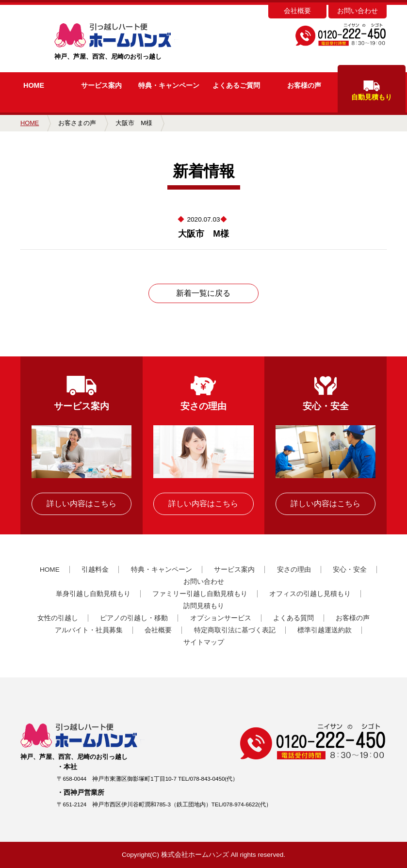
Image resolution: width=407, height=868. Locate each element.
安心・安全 (350, 570)
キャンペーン (169, 85)
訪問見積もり (204, 606)
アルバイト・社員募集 (89, 630)
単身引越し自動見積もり (93, 594)
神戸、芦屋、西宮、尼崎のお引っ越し (133, 42)
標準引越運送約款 (325, 630)
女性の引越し (58, 618)
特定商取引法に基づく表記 (235, 630)
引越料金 (95, 570)
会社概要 (297, 11)
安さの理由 (294, 570)
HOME (34, 85)
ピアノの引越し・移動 (134, 618)
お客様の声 (304, 85)
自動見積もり (372, 91)
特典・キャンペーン (162, 570)
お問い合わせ (358, 11)
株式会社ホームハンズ (195, 855)
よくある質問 (293, 618)
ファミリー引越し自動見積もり (200, 594)
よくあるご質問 (236, 85)
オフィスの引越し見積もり (310, 594)
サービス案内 (101, 85)
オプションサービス (221, 618)
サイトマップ (204, 642)
